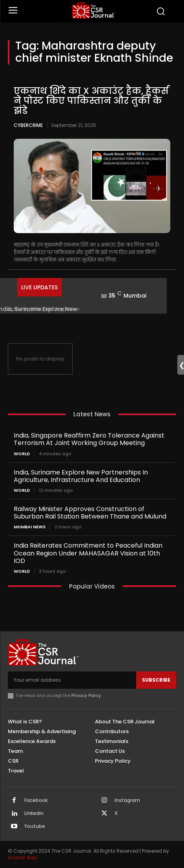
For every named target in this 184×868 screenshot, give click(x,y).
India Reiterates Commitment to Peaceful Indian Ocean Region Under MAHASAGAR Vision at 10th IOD (88, 553)
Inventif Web (22, 858)
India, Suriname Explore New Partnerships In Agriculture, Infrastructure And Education (81, 476)
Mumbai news (30, 527)
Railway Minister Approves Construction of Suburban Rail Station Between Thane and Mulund (90, 513)
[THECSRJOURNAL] (94, 10)
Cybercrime (28, 125)
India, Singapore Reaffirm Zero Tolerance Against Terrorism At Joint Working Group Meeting (89, 439)
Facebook (36, 800)
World (22, 454)
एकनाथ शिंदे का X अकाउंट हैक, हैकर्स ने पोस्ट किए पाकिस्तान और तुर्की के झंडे (91, 101)
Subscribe (156, 680)
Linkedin (34, 813)
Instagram (127, 800)
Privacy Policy (86, 695)
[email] (72, 680)
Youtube (35, 826)
